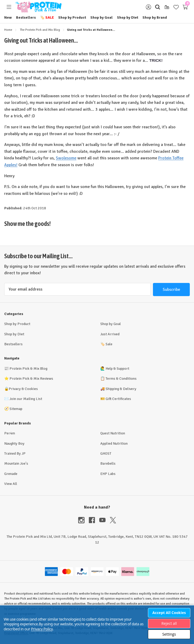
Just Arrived (110, 334)
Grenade (11, 474)
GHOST (106, 453)
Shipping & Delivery (121, 389)
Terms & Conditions (121, 379)
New (8, 17)
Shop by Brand (155, 17)
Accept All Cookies (169, 613)
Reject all (169, 623)
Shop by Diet (128, 17)
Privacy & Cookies (23, 389)
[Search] (158, 7)
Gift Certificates (118, 399)
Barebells (108, 463)
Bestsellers (26, 17)
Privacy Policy (42, 629)
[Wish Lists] (176, 7)
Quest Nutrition (113, 433)
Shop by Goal (101, 17)
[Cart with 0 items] (185, 7)
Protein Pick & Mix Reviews (31, 379)
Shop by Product (72, 17)
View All (11, 484)
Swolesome (66, 158)
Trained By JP (15, 453)
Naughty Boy (14, 443)
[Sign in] (148, 7)
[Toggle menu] (9, 7)
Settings (169, 634)
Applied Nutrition (114, 443)
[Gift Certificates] (167, 7)
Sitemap (16, 409)
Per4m (10, 433)
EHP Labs (108, 474)
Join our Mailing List (26, 399)
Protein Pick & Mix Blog (28, 369)
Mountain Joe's (16, 463)
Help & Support (117, 369)
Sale (47, 17)
